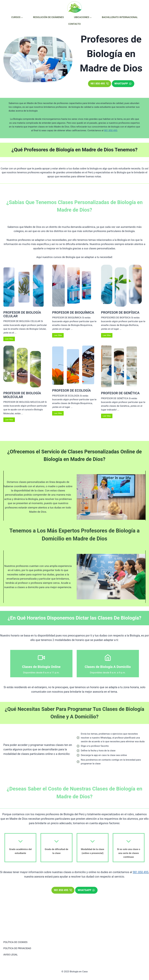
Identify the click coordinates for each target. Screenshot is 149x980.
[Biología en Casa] (74, 7)
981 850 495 (111, 130)
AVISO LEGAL (11, 955)
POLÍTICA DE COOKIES (15, 942)
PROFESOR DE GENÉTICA (120, 393)
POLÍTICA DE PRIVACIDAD (17, 948)
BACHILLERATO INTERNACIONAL (120, 17)
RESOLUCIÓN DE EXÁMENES (48, 17)
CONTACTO (74, 24)
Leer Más (9, 339)
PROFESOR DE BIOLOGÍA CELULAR (22, 314)
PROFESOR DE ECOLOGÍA (71, 390)
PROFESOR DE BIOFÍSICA (120, 313)
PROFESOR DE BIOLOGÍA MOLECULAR (22, 395)
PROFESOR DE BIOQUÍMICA (73, 313)
